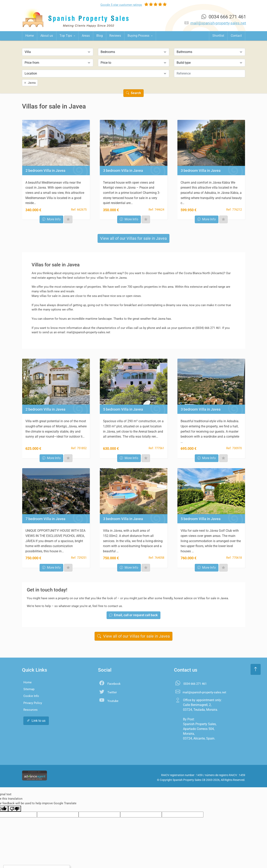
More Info (51, 219)
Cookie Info (31, 696)
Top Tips (66, 36)
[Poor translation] (15, 809)
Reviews (115, 36)
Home (30, 36)
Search (133, 93)
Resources (30, 710)
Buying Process (139, 36)
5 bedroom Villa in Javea (123, 409)
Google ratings (121, 5)
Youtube (113, 701)
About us (47, 36)
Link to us (36, 721)
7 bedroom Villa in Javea (45, 519)
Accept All (27, 857)
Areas (86, 36)
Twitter (112, 692)
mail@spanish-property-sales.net (218, 23)
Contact (236, 36)
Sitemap (29, 689)
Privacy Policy (33, 703)
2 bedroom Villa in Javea (45, 171)
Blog (100, 36)
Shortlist (218, 36)
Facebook (114, 684)
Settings (48, 857)
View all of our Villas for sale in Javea (133, 238)
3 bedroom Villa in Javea (123, 171)
